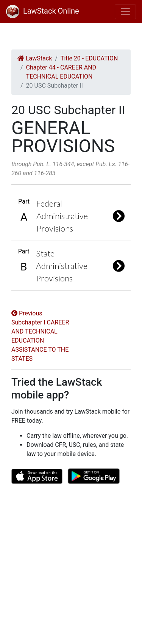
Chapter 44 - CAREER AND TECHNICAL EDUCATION (61, 72)
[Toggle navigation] (125, 12)
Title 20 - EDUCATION (89, 58)
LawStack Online (43, 11)
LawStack (35, 58)
